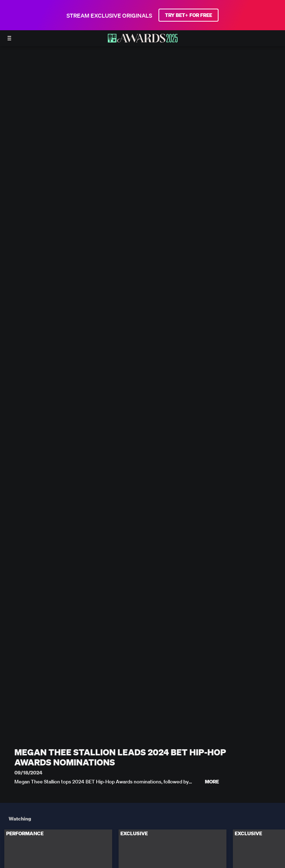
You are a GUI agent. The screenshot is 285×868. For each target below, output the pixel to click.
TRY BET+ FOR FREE (189, 15)
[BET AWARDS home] (143, 40)
